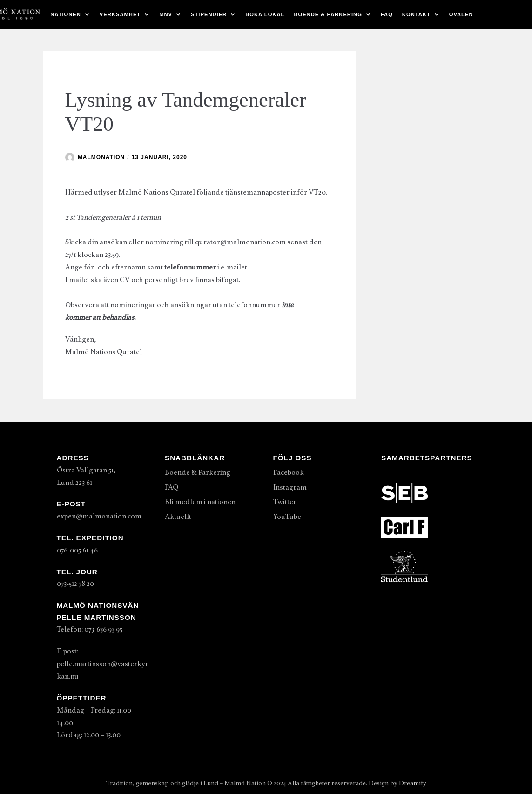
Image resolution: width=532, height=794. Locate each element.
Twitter (285, 502)
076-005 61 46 (77, 550)
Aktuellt (178, 517)
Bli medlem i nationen (200, 502)
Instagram (290, 487)
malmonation (101, 157)
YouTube (287, 517)
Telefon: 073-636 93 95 (90, 629)
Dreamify (413, 783)
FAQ (387, 14)
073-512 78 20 (75, 584)
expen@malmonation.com (99, 516)
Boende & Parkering (198, 472)
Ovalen (461, 14)
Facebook (289, 472)
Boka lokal (265, 14)
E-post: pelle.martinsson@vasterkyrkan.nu (103, 664)
